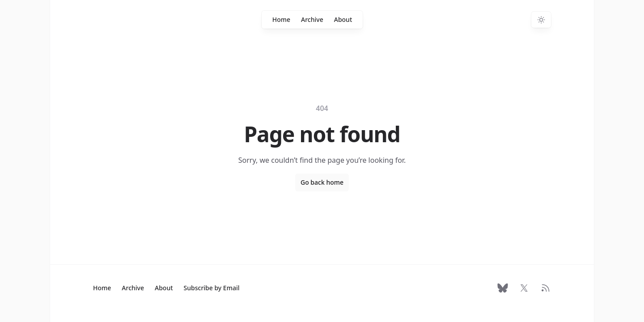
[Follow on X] (524, 288)
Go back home (322, 182)
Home (281, 19)
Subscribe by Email (212, 288)
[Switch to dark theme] (541, 20)
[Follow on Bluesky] (503, 288)
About (343, 19)
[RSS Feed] (546, 288)
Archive (312, 19)
